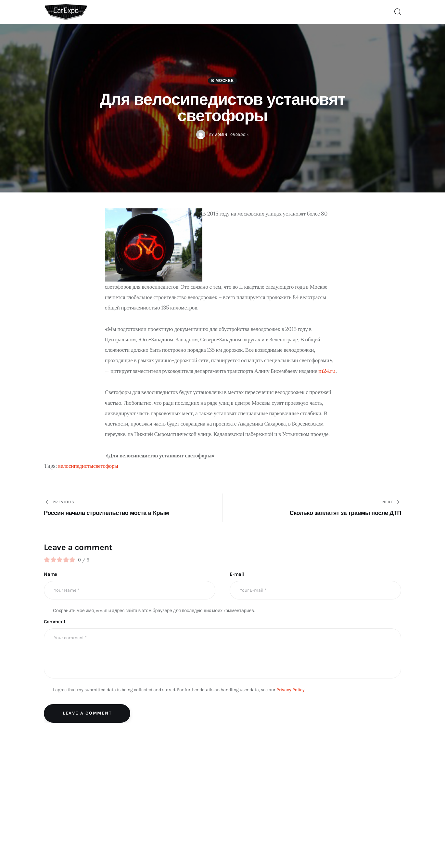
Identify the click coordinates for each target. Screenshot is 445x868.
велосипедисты (76, 466)
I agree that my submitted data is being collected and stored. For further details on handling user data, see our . (179, 690)
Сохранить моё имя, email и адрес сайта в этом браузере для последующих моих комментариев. (154, 611)
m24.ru (327, 371)
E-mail (237, 574)
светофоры (106, 466)
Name (51, 574)
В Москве (222, 81)
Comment (55, 622)
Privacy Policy (291, 690)
